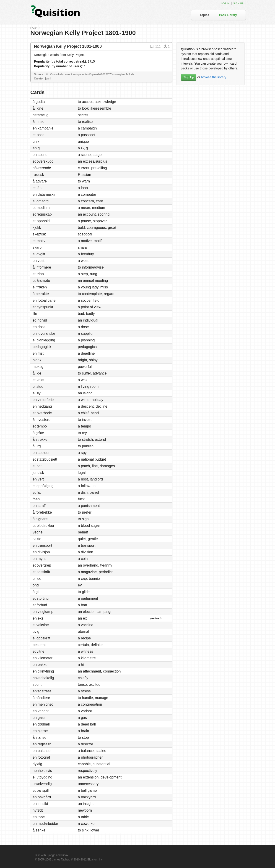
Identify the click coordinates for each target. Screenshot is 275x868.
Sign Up (189, 77)
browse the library (214, 77)
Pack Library (228, 15)
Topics (204, 15)
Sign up (238, 3)
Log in (225, 3)
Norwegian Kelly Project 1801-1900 (68, 46)
